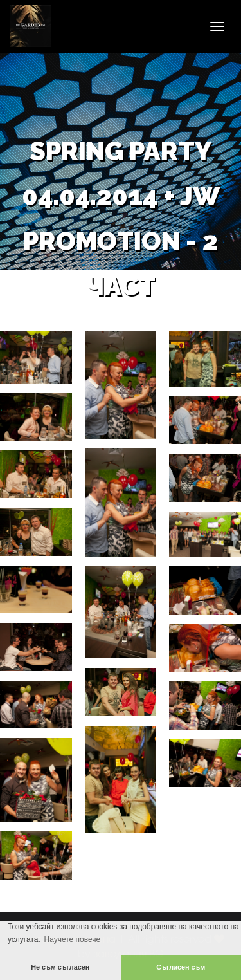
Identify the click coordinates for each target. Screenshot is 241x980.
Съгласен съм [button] (181, 967)
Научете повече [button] (72, 939)
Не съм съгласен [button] (60, 967)
